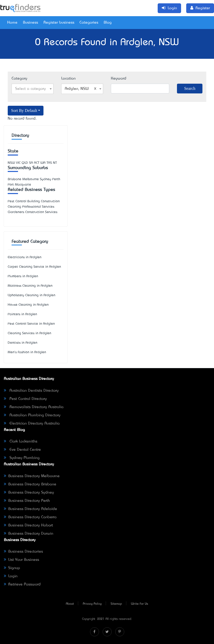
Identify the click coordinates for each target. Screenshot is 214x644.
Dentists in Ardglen (23, 343)
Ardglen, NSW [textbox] (81, 89)
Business (30, 23)
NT (55, 163)
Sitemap (116, 604)
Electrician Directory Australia (32, 424)
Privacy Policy (92, 604)
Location (68, 79)
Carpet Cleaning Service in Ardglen (34, 267)
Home (12, 23)
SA (31, 163)
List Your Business (21, 560)
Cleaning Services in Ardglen (29, 333)
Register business (59, 23)
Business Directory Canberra (30, 517)
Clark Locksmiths (21, 441)
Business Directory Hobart (28, 525)
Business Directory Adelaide (30, 509)
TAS (49, 163)
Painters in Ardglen (22, 314)
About (70, 604)
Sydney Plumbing (22, 458)
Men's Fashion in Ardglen (27, 352)
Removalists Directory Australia (34, 407)
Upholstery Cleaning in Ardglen (32, 295)
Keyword (119, 79)
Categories (89, 23)
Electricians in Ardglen (25, 257)
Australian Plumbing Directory (32, 415)
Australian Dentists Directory (31, 391)
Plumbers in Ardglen (23, 276)
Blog (108, 23)
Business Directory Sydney (29, 493)
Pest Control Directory (25, 399)
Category (19, 79)
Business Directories (23, 552)
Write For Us (140, 604)
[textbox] (33, 89)
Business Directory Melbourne (32, 476)
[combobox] (33, 89)
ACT (37, 163)
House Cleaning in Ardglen (28, 305)
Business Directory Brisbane (30, 484)
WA (43, 163)
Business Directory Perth (27, 501)
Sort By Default (24, 110)
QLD (25, 163)
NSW (11, 163)
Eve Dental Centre (22, 450)
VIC (18, 163)
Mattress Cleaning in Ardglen (30, 286)
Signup (12, 568)
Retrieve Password (22, 584)
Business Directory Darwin (29, 534)
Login (11, 576)
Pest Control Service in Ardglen (31, 324)
